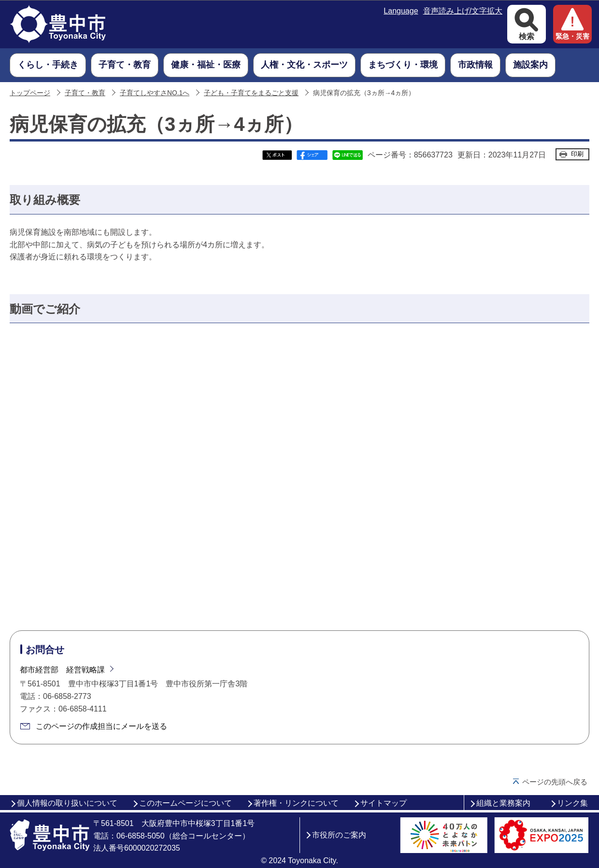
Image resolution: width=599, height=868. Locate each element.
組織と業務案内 (503, 803)
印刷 (577, 154)
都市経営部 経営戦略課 (62, 670)
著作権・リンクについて (296, 803)
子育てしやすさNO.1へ (155, 93)
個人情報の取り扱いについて (67, 803)
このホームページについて (185, 803)
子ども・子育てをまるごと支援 (251, 93)
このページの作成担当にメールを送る (101, 726)
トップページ (30, 93)
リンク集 (572, 803)
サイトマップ (384, 803)
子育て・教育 (85, 93)
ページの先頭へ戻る (555, 782)
